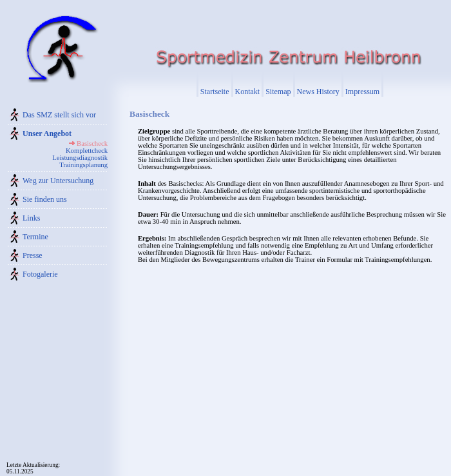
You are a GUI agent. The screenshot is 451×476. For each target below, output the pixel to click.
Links (31, 218)
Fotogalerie (40, 274)
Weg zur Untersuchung (58, 181)
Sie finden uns (45, 199)
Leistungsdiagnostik (80, 158)
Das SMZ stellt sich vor (59, 115)
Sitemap (278, 92)
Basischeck (92, 144)
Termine (35, 237)
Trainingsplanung (83, 165)
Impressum (362, 92)
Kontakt (248, 92)
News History (318, 92)
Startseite (215, 92)
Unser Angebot (47, 134)
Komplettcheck (87, 151)
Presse (33, 255)
